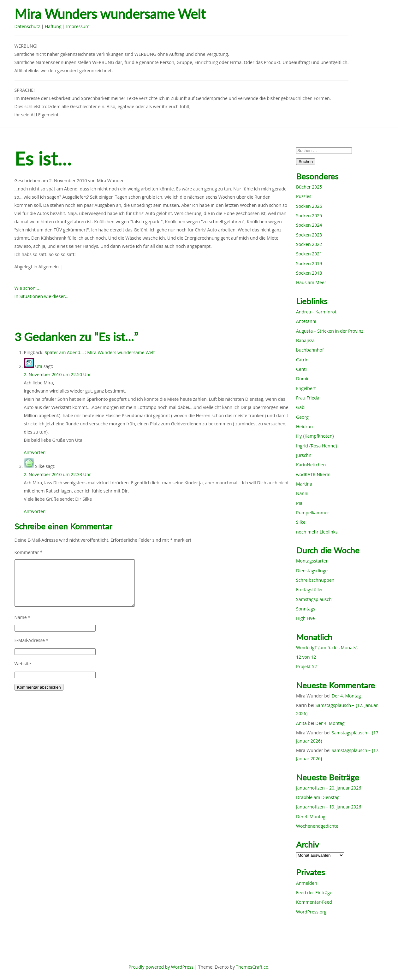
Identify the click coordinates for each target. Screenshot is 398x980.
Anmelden (307, 883)
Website (23, 664)
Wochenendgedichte (317, 826)
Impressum (78, 26)
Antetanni (306, 321)
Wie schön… (27, 288)
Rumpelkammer (313, 513)
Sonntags (306, 609)
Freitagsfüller (309, 589)
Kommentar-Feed (314, 902)
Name (23, 617)
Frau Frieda (308, 398)
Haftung (53, 26)
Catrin (302, 360)
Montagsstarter (312, 561)
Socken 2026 (309, 206)
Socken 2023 (309, 235)
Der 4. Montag (346, 696)
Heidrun (304, 426)
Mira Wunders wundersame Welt (110, 14)
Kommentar (29, 552)
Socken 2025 (309, 216)
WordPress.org (311, 912)
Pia (299, 503)
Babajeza (305, 340)
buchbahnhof (310, 350)
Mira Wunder (110, 181)
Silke (301, 522)
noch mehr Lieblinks (317, 532)
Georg (302, 417)
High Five (305, 618)
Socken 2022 (309, 244)
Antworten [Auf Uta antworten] (35, 452)
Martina (304, 484)
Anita (301, 723)
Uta (39, 366)
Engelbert (306, 388)
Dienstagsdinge (312, 571)
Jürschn (304, 455)
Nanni (302, 493)
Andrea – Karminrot (316, 312)
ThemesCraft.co (252, 967)
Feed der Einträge (314, 892)
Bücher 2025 (309, 187)
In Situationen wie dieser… (42, 296)
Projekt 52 (306, 666)
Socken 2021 (309, 254)
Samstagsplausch (314, 599)
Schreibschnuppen (315, 580)
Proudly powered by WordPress (161, 967)
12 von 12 (306, 657)
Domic (303, 379)
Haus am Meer (311, 282)
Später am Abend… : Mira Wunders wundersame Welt (100, 352)
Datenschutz (27, 26)
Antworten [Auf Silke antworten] (35, 511)
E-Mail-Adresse (32, 640)
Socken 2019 (309, 263)
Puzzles (304, 196)
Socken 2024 (309, 225)
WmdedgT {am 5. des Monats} (327, 647)
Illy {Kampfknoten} (315, 436)
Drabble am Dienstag (318, 797)
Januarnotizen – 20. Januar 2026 (329, 788)
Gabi (301, 407)
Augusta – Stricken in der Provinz (330, 331)
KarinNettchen (311, 465)
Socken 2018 (309, 273)
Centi (301, 369)
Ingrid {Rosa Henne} (317, 446)
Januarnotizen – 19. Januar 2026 (329, 807)
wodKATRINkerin (313, 474)
